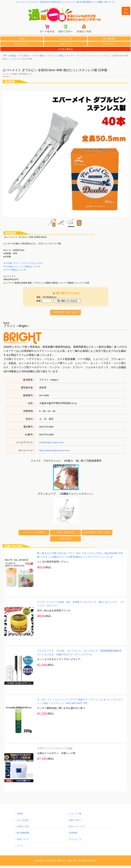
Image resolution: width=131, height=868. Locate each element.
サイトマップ (109, 46)
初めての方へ (75, 822)
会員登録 (73, 835)
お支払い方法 (23, 829)
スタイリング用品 (55, 58)
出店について (65, 46)
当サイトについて (22, 46)
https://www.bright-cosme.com (55, 453)
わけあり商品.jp (66, 51)
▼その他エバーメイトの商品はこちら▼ (22, 269)
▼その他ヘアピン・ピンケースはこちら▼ (23, 266)
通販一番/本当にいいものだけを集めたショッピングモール (66, 15)
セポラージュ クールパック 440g (55, 751)
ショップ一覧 (65, 41)
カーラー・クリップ (76, 58)
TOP (5, 58)
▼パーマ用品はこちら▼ (15, 272)
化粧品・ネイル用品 (19, 58)
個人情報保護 (109, 41)
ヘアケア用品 (38, 58)
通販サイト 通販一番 (67, 863)
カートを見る (23, 822)
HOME (22, 41)
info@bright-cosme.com (51, 445)
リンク (20, 848)
